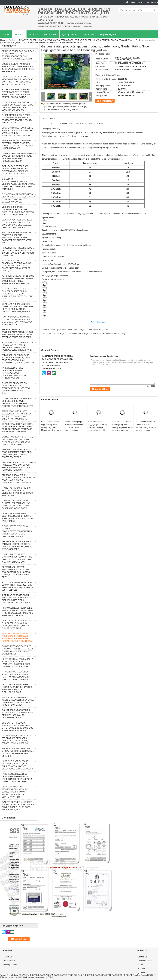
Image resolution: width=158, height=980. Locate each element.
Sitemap (141, 969)
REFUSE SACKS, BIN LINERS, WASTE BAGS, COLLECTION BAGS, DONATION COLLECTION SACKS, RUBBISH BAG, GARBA (18, 701)
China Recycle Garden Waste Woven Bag (107, 334)
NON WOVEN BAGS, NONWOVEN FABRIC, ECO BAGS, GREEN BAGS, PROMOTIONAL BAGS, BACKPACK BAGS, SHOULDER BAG (18, 612)
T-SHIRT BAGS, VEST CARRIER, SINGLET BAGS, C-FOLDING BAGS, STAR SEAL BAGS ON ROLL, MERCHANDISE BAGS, (18, 714)
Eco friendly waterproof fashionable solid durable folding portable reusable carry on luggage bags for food (146, 427)
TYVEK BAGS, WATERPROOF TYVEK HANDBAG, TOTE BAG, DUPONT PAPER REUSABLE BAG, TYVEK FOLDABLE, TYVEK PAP (18, 466)
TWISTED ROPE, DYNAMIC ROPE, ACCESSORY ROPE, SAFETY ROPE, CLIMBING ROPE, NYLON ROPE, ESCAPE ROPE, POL (18, 806)
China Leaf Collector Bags (53, 334)
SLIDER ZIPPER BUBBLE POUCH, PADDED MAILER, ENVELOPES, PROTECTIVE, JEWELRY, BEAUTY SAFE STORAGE (17, 119)
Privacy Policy (6, 975)
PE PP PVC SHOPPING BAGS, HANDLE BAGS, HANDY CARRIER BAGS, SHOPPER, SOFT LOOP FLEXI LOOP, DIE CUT (17, 688)
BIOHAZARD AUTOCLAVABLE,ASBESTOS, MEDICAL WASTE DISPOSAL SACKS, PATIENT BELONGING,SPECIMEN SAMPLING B (18, 184)
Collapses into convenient (53, 279)
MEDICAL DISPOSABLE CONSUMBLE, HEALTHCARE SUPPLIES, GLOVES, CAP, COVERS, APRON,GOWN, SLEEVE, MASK (18, 211)
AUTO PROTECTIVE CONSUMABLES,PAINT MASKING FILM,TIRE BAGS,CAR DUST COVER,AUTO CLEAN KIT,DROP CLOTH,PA (17, 266)
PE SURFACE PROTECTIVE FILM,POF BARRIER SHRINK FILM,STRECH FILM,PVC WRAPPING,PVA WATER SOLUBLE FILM (17, 294)
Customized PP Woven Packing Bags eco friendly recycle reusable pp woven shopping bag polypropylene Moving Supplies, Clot (122, 429)
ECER (50, 977)
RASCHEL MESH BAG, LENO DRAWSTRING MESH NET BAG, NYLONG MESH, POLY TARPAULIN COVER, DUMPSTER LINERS (17, 778)
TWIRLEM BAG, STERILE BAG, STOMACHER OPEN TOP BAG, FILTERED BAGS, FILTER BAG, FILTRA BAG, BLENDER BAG (15, 170)
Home (6, 34)
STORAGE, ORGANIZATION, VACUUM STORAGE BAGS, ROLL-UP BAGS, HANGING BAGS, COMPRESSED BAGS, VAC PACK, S (18, 479)
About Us (34, 34)
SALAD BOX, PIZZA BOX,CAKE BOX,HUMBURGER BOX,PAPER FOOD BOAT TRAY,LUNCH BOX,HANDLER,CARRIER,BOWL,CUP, (19, 359)
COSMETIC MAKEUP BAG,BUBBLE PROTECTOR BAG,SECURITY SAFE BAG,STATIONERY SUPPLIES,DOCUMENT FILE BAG (18, 132)
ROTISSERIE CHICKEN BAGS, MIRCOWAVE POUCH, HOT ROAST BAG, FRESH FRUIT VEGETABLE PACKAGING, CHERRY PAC (17, 81)
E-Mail (140, 965)
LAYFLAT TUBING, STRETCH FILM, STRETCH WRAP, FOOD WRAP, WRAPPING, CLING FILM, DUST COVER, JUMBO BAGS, (17, 441)
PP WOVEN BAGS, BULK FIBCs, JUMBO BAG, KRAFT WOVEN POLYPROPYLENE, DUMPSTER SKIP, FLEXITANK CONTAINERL (16, 676)
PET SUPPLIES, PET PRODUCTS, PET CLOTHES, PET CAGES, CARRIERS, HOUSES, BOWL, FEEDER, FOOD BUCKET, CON (17, 739)
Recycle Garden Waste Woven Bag (94, 330)
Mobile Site (143, 973)
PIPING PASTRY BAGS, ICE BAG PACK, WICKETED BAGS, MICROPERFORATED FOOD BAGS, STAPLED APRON (17, 492)
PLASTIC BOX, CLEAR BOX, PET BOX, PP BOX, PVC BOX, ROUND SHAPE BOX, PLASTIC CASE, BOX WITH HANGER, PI (17, 321)
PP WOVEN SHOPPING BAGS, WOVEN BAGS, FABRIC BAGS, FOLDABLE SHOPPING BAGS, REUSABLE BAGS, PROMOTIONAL (76, 40)
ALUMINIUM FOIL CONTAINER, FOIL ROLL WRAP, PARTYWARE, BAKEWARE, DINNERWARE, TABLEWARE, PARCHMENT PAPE (18, 346)
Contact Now (106, 101)
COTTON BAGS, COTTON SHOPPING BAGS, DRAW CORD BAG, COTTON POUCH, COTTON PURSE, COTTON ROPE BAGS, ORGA (16, 572)
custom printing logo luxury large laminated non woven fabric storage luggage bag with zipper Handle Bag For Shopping (74, 429)
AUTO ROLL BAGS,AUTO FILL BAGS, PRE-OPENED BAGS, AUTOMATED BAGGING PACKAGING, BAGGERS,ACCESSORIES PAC (18, 280)
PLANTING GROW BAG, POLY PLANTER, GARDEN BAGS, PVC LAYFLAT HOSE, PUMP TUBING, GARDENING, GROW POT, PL (16, 505)
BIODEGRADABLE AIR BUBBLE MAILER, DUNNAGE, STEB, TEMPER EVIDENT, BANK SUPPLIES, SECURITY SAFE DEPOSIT (18, 106)
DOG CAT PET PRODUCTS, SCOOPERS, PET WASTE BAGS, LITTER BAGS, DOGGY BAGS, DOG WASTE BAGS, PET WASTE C (18, 727)
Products (19, 34)
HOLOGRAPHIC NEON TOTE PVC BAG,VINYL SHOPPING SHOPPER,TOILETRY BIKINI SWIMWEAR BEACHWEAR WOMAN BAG (18, 238)
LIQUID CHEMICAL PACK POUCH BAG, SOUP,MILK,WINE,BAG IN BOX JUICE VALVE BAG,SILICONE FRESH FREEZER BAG (18, 68)
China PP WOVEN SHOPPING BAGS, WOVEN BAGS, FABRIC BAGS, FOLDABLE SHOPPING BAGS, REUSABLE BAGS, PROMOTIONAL (73, 975)
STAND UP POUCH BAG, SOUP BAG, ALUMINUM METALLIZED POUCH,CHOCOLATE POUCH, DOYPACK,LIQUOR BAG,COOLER (18, 55)
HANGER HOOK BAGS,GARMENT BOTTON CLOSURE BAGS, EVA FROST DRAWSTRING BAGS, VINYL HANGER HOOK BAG (18, 144)
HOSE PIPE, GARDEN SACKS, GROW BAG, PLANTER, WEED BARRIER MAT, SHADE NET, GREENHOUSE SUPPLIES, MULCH (17, 765)
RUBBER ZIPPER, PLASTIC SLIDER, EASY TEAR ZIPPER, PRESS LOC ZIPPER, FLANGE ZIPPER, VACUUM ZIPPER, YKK (18, 252)
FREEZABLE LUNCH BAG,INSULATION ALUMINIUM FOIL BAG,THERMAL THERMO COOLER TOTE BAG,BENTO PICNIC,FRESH (18, 333)
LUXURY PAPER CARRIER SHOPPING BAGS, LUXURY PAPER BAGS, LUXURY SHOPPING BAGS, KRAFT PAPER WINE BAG (17, 558)
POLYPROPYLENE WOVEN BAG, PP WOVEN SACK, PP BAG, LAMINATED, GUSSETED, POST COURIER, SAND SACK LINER (18, 663)
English (153, 2)
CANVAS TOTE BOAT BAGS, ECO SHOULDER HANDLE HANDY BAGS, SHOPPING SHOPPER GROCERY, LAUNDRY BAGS (18, 650)
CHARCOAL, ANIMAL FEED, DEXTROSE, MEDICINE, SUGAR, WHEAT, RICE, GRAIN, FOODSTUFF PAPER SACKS (18, 517)
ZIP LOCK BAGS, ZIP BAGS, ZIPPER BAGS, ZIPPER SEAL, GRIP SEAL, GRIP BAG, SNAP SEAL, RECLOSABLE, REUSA (18, 157)
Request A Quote (108, 34)
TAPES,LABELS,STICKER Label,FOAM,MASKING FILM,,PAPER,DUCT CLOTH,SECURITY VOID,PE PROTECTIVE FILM (14, 373)
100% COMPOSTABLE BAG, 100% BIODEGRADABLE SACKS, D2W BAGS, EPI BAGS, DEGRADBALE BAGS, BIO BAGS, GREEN (17, 224)
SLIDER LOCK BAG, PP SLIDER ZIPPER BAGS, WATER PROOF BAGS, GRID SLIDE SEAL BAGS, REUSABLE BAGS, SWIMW (16, 93)
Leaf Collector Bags (50, 330)
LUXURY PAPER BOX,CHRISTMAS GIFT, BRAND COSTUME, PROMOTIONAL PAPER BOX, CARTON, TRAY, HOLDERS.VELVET (17, 402)
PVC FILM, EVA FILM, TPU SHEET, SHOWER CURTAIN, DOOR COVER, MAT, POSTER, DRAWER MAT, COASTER (18, 752)
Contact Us (88, 34)
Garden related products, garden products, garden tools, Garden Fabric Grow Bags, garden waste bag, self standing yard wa (66, 107)
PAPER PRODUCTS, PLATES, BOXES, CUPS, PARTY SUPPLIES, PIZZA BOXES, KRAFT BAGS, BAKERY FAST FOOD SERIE (17, 415)
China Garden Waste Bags (77, 334)
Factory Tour (50, 34)
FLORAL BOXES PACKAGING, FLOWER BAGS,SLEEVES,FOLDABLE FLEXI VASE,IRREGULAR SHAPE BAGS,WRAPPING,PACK (17, 531)
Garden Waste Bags (69, 330)
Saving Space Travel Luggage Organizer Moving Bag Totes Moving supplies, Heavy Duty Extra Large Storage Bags (51, 429)
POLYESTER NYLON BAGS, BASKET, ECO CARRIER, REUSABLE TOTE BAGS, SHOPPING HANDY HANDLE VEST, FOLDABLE (18, 586)
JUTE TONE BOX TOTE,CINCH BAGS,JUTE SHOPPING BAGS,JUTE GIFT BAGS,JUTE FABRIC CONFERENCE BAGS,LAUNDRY (18, 599)
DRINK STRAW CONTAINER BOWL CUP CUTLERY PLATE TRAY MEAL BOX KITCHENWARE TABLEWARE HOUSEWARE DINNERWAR (17, 428)
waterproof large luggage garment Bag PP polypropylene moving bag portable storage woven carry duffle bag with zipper (98, 429)
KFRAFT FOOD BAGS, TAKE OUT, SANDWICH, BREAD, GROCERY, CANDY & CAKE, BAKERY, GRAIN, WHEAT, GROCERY (17, 545)
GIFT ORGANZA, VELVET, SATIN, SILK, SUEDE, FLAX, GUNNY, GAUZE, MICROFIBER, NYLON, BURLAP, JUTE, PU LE (16, 625)
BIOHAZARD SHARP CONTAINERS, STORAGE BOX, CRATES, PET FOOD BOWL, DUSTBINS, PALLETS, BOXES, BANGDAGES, (18, 198)
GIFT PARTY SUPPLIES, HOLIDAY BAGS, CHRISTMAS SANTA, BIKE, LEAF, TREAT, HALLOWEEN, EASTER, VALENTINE (17, 453)
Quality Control (70, 34)
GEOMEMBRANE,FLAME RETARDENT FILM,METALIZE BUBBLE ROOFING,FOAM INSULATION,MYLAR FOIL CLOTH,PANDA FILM (15, 792)
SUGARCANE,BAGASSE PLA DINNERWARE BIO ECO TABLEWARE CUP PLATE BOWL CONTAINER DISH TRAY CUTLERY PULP (17, 388)
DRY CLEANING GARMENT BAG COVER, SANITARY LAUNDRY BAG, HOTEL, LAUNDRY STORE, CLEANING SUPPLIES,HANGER (18, 308)
